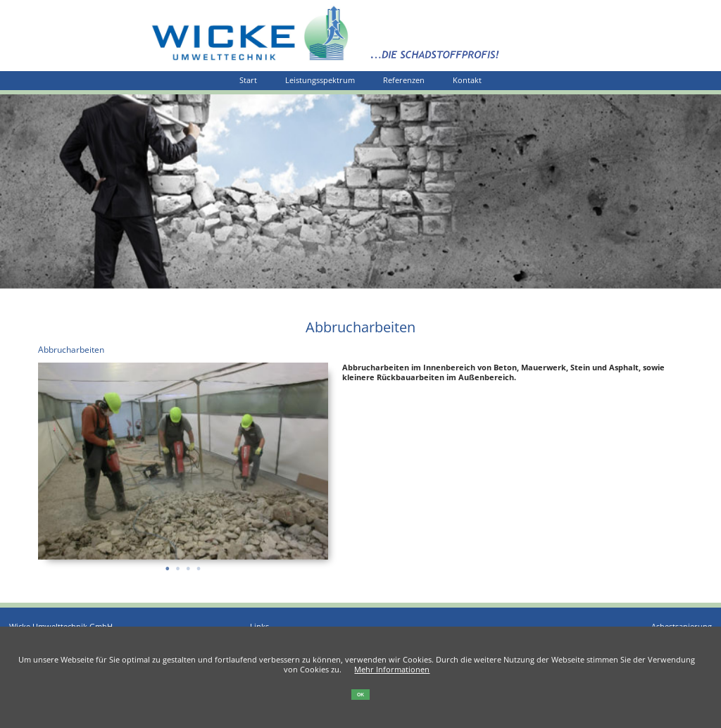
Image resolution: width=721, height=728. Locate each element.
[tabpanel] (183, 461)
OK (360, 695)
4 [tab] (198, 564)
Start (248, 80)
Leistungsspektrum (320, 80)
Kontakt (467, 80)
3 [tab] (188, 564)
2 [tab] (178, 564)
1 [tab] (167, 564)
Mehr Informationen (392, 670)
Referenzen (404, 80)
